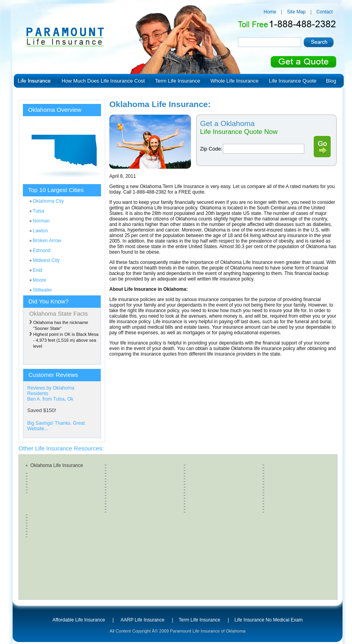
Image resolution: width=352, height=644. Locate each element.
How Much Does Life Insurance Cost (103, 81)
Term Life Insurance (178, 81)
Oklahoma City (48, 201)
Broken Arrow (47, 241)
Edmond (42, 250)
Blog (331, 81)
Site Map (296, 12)
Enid (37, 270)
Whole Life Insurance (234, 81)
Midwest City (46, 260)
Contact (325, 12)
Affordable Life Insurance (79, 620)
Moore (39, 280)
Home (270, 12)
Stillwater (42, 290)
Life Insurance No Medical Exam (269, 620)
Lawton (40, 231)
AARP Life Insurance (143, 620)
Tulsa (38, 211)
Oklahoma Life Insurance (57, 465)
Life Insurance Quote (293, 81)
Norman (41, 221)
